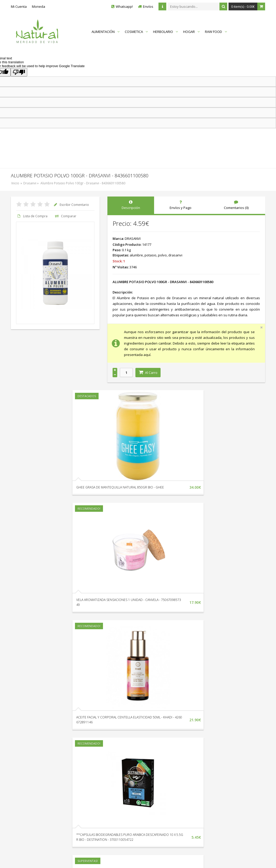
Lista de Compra (32, 216)
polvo (162, 255)
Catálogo (157, 795)
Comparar (65, 216)
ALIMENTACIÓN (106, 32)
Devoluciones (99, 780)
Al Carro (148, 373)
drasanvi (175, 255)
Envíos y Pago (209, 780)
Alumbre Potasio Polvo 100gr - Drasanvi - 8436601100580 (83, 183)
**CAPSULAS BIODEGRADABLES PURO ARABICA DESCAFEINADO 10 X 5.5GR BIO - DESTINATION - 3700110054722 (216, 610)
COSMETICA (136, 32)
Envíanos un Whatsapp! (37, 784)
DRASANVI (133, 239)
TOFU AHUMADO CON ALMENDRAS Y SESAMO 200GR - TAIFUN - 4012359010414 (44, 732)
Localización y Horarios (107, 773)
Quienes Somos (211, 773)
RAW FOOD (216, 32)
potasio (150, 255)
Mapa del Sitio (161, 773)
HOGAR (191, 32)
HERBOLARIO (165, 32)
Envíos (148, 6)
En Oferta (157, 787)
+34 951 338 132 (32, 774)
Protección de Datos (214, 787)
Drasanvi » (31, 183)
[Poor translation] (19, 72)
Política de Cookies (213, 802)
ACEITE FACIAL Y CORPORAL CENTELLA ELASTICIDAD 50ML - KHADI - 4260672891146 (129, 610)
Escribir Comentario (71, 205)
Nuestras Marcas (163, 780)
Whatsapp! (124, 6)
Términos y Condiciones (217, 795)
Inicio (15, 183)
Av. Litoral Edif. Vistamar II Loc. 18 (45, 795)
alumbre (136, 255)
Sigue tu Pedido (101, 787)
